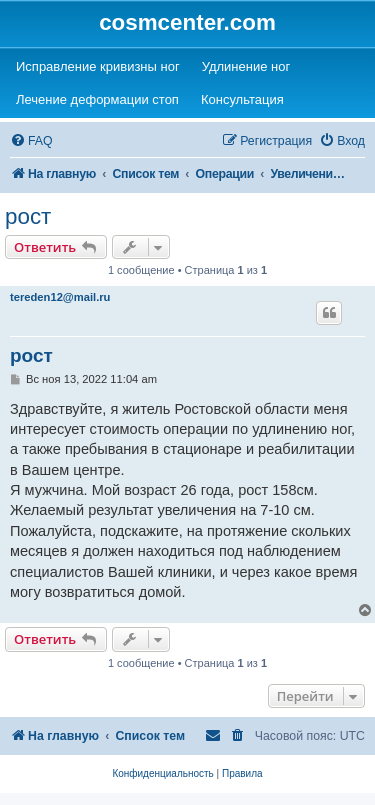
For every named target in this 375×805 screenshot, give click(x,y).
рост (28, 216)
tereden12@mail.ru (60, 297)
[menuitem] (31, 141)
